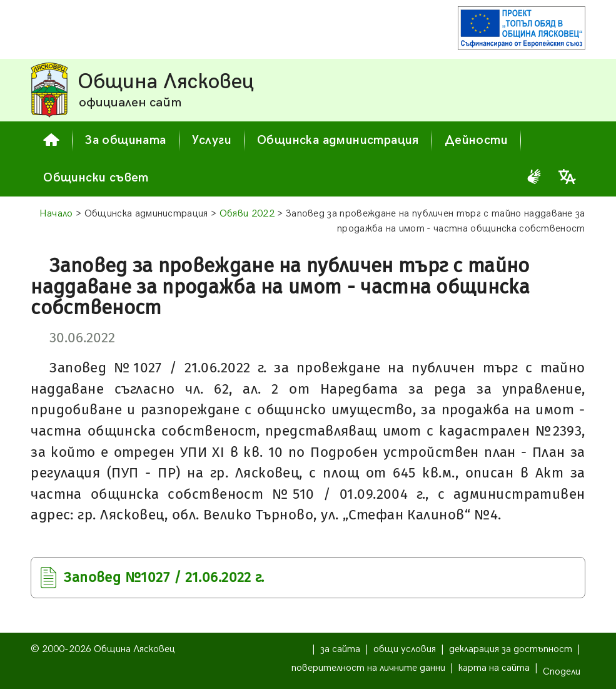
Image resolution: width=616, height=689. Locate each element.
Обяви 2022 (247, 214)
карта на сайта (494, 668)
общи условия (405, 649)
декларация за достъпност (511, 649)
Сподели (562, 672)
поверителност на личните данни (368, 668)
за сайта (340, 649)
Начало (56, 214)
